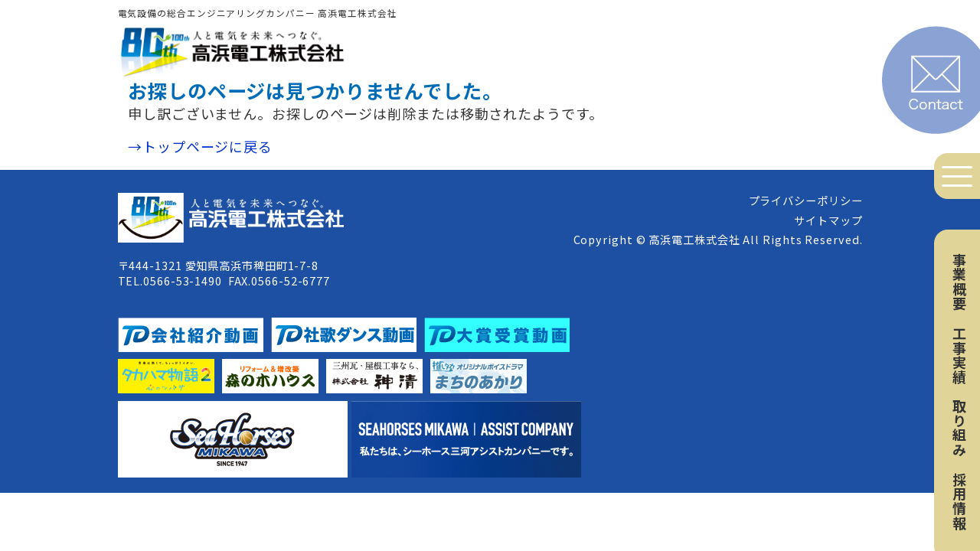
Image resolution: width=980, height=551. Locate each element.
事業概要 (959, 282)
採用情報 (959, 501)
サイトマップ (828, 220)
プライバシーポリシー (806, 200)
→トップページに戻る (200, 146)
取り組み (959, 428)
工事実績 (959, 355)
